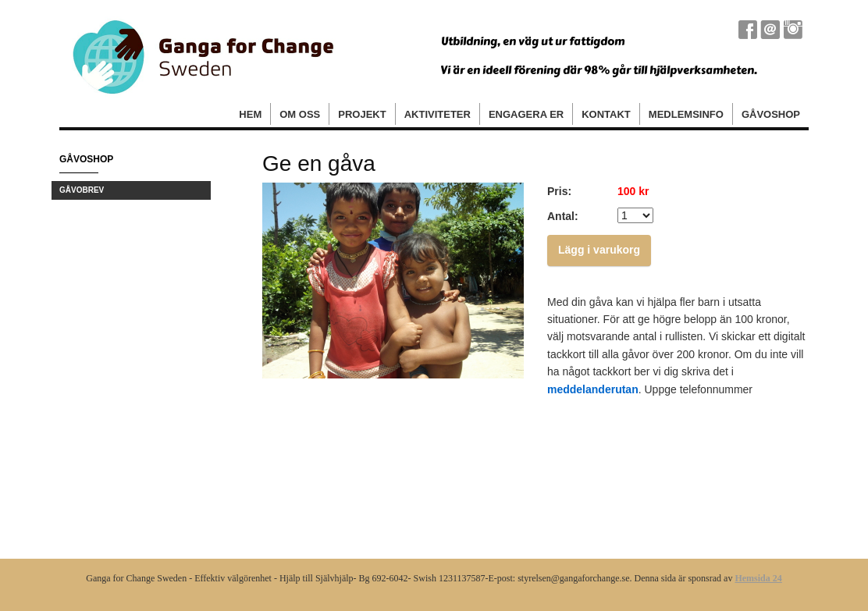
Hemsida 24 (758, 578)
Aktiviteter (438, 114)
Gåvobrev (82, 190)
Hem (250, 114)
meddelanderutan (593, 389)
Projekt (362, 114)
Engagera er (526, 114)
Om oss (300, 114)
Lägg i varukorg (599, 250)
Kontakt (606, 114)
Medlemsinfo (686, 114)
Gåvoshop (771, 114)
